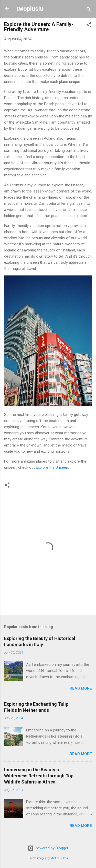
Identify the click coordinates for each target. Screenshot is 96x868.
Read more (81, 688)
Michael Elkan (59, 858)
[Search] (89, 10)
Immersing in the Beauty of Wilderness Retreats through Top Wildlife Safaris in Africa (39, 776)
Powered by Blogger (48, 848)
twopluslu (30, 9)
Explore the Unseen (52, 467)
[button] (89, 26)
